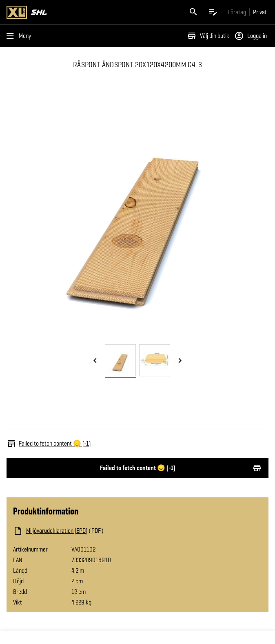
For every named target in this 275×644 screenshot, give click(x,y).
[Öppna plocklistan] (213, 12)
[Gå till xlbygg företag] (237, 12)
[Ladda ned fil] (95, 531)
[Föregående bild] (95, 361)
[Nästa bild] (180, 361)
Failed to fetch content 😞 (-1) (137, 468)
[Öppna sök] (193, 12)
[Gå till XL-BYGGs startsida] (70, 12)
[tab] (120, 360)
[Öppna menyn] (20, 36)
